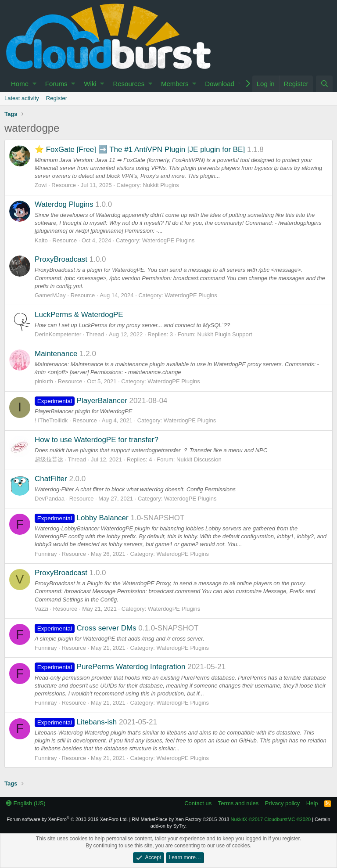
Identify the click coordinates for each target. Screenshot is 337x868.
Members (175, 84)
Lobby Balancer (82, 518)
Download (220, 84)
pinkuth (44, 381)
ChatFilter (51, 479)
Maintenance (56, 354)
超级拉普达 (49, 459)
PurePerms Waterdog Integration (110, 667)
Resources (129, 84)
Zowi (41, 185)
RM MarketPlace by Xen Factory (180, 819)
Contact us (198, 803)
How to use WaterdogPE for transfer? (97, 440)
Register (57, 98)
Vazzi (41, 609)
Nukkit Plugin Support (225, 334)
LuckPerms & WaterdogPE (79, 315)
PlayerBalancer (81, 401)
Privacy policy (282, 803)
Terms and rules (238, 803)
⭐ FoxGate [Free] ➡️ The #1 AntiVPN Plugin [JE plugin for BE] (140, 149)
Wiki (90, 84)
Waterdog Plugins (64, 204)
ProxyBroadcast (61, 259)
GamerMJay (50, 295)
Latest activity (22, 98)
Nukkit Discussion (199, 459)
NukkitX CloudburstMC (271, 819)
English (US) (26, 803)
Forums (56, 84)
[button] (34, 84)
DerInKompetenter (58, 334)
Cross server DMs (86, 628)
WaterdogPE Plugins (168, 240)
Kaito (41, 240)
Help (312, 803)
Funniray (46, 554)
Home (20, 84)
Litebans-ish (76, 722)
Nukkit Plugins (161, 185)
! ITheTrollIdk (51, 420)
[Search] (324, 84)
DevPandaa (50, 499)
